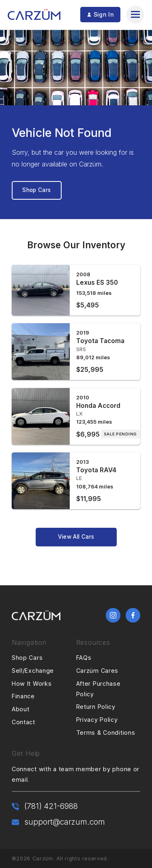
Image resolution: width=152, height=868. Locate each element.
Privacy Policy (97, 720)
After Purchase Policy (98, 689)
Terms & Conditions (106, 733)
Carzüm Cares (97, 671)
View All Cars (76, 537)
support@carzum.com (65, 822)
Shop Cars (36, 190)
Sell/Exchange (33, 671)
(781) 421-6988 (51, 806)
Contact (24, 722)
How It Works (32, 684)
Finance (23, 696)
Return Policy (96, 707)
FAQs (84, 658)
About (21, 709)
